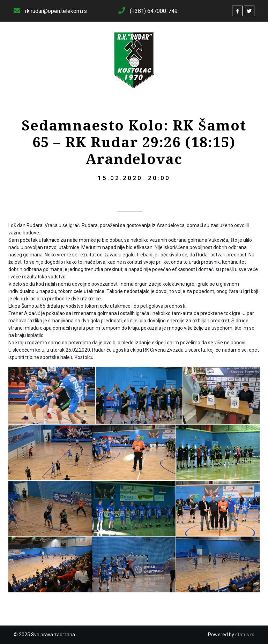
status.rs (245, 635)
